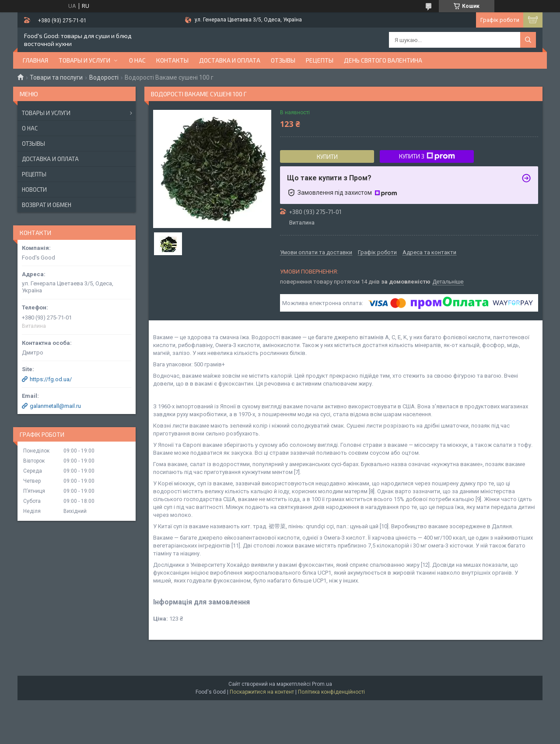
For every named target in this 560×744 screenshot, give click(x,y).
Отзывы (283, 60)
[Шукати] (528, 40)
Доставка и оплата (230, 60)
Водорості (104, 77)
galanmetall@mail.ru (55, 406)
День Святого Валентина (383, 60)
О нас (137, 60)
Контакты (172, 60)
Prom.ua (322, 684)
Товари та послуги (56, 77)
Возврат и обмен (47, 205)
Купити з (427, 156)
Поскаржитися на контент (262, 692)
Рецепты (320, 60)
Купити (327, 157)
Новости (34, 190)
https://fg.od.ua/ (51, 379)
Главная (35, 60)
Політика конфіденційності (331, 692)
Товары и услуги (84, 60)
